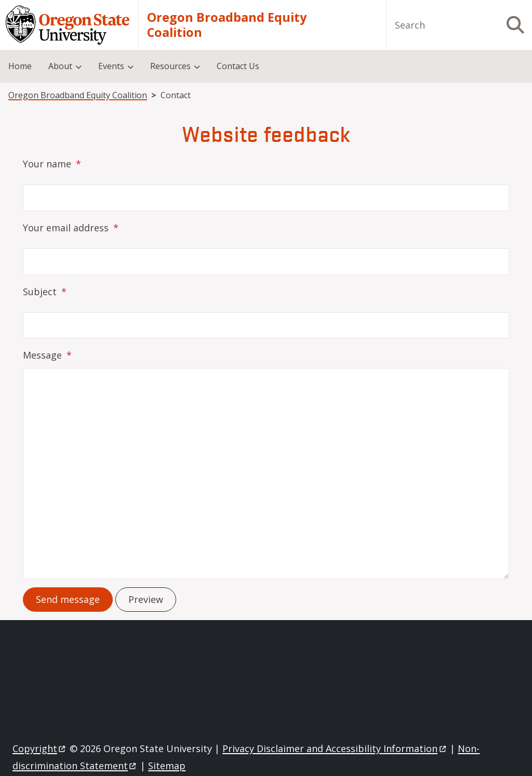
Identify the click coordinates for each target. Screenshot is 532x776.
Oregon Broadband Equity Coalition (227, 25)
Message (42, 355)
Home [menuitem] (20, 66)
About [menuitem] (60, 66)
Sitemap (167, 766)
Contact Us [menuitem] (238, 66)
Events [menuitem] (111, 66)
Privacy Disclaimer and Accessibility (335, 748)
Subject (40, 292)
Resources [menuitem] (170, 66)
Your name (47, 164)
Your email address (66, 228)
